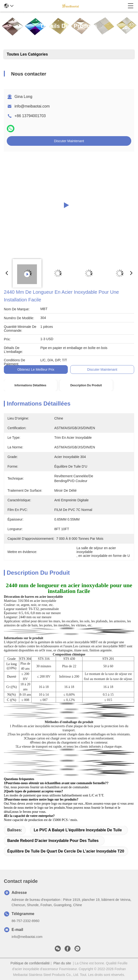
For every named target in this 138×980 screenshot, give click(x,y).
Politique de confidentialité (30, 963)
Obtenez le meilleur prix (36, 369)
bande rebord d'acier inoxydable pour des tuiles (53, 841)
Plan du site (62, 963)
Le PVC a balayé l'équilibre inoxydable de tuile (78, 830)
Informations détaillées (30, 385)
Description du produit (86, 385)
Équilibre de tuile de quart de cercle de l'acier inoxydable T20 (66, 851)
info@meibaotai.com (32, 106)
